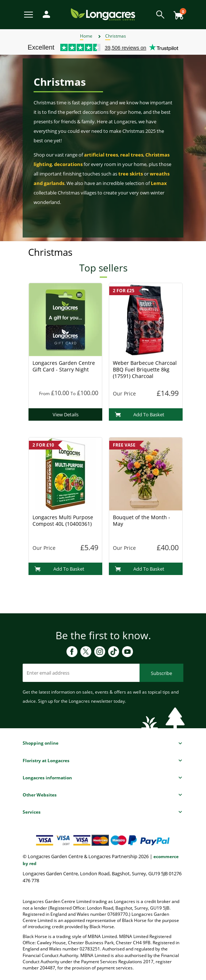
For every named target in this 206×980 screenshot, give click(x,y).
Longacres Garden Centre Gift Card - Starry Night (64, 366)
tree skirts (131, 174)
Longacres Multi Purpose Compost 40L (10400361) (63, 520)
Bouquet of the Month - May (142, 520)
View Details (66, 414)
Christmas (116, 36)
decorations (68, 164)
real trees (132, 155)
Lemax (159, 183)
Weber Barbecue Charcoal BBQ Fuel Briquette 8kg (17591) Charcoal (145, 369)
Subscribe (161, 673)
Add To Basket (140, 414)
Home (86, 36)
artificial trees (101, 155)
